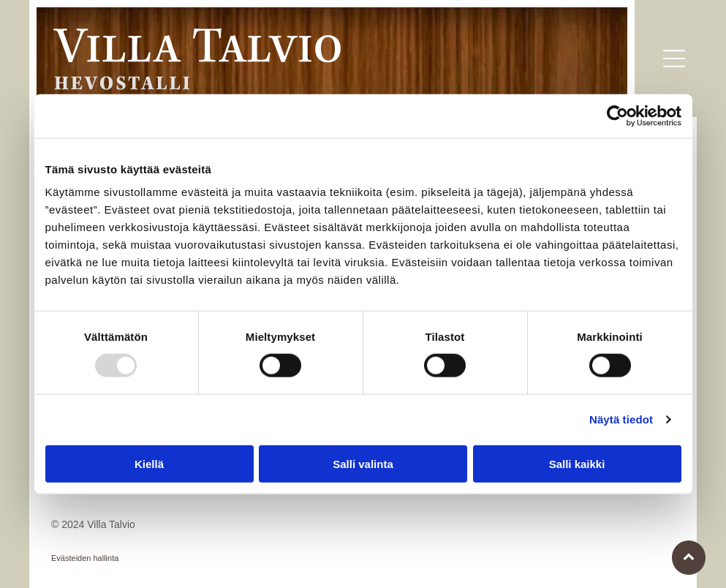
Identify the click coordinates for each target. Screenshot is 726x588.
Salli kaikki (577, 463)
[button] (674, 59)
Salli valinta (363, 463)
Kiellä (149, 463)
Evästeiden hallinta (85, 558)
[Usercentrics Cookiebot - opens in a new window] (617, 116)
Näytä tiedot (621, 419)
